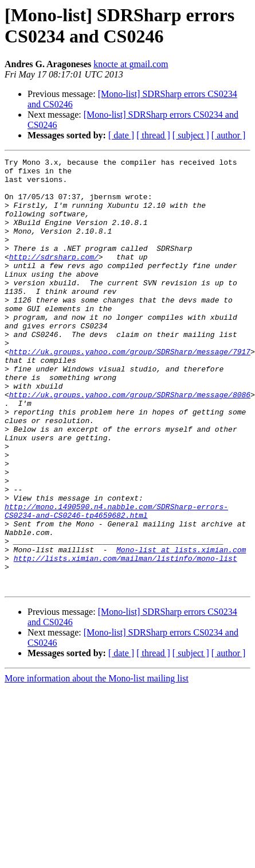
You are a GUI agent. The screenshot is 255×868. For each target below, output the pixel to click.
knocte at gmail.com (131, 64)
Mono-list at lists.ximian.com (181, 629)
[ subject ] (191, 135)
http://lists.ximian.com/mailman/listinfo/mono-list (125, 639)
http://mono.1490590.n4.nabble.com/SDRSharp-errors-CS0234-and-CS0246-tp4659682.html (116, 582)
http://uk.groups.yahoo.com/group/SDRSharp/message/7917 (130, 391)
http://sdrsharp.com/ (54, 277)
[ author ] (229, 135)
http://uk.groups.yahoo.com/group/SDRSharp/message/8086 (130, 443)
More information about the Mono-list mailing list (97, 764)
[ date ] (121, 135)
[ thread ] (153, 135)
